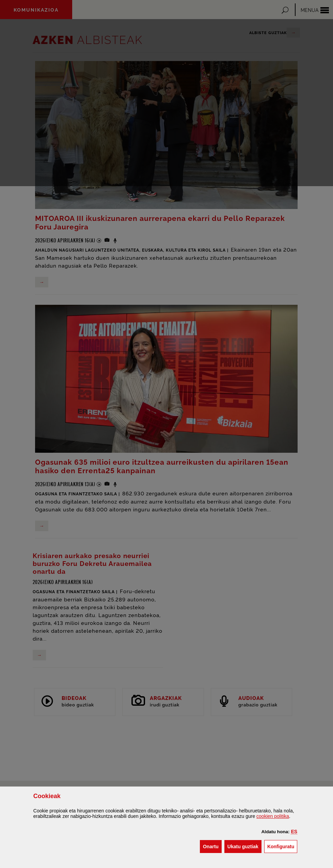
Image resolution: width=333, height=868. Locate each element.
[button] (294, 832)
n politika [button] (273, 816)
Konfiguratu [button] (282, 846)
